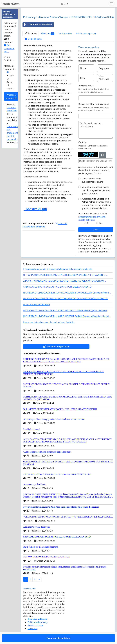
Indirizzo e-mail (86, 86)
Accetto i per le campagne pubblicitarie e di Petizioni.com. (14, 123)
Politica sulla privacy (86, 33)
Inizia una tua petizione (56, 347)
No (101, 223)
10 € (9, 60)
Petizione (31, 33)
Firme (48, 34)
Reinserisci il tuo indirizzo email (94, 104)
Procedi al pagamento (11, 96)
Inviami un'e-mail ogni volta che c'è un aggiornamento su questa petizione (96, 190)
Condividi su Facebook (37, 25)
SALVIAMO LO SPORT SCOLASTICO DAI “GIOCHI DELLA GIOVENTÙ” (58, 287)
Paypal (10, 75)
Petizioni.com (10, 4)
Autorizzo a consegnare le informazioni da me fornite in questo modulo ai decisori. (96, 204)
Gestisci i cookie (35, 625)
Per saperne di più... (9, 48)
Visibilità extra (33, 39)
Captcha (82, 142)
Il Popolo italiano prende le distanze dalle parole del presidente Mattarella (58, 269)
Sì (88, 223)
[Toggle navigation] (112, 4)
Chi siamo (32, 629)
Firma (96, 230)
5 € (8, 57)
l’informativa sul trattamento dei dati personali (13, 133)
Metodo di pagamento (10, 67)
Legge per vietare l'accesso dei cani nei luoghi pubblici (49, 322)
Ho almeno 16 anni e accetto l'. (93, 217)
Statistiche (65, 33)
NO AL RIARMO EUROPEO (36, 305)
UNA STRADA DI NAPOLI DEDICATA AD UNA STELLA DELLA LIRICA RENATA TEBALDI (66, 299)
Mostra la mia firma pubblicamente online (92, 180)
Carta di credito (10, 85)
